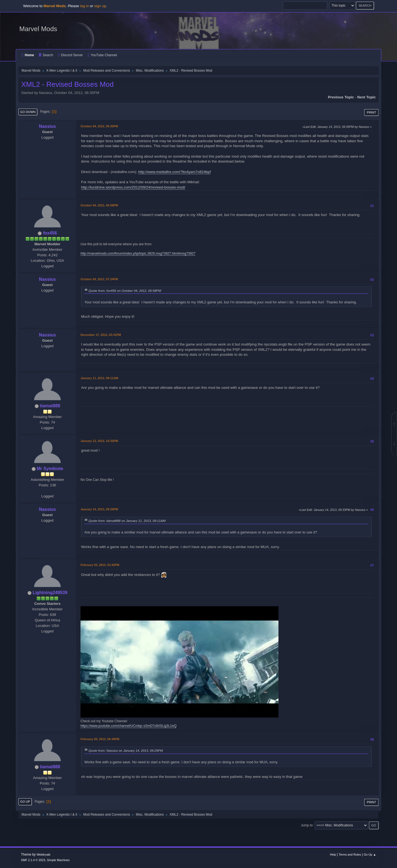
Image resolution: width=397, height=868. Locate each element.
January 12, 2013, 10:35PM (99, 441)
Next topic (367, 97)
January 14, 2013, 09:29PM (99, 509)
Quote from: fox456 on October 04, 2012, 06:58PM (125, 291)
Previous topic (341, 97)
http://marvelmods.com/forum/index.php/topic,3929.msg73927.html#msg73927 (138, 254)
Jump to (307, 825)
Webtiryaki (44, 854)
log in (84, 6)
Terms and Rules (350, 854)
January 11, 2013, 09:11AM (99, 378)
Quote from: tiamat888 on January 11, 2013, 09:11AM (127, 521)
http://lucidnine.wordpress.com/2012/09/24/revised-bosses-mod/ (133, 187)
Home (28, 55)
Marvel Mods (38, 29)
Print (371, 112)
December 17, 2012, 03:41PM (101, 335)
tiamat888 (50, 406)
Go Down (28, 112)
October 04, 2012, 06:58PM (99, 205)
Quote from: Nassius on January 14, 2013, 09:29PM (126, 750)
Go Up (25, 802)
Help (333, 854)
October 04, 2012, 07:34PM (99, 279)
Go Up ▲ (370, 854)
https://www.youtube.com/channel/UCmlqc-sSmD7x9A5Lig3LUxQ (128, 726)
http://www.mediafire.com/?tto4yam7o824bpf (174, 172)
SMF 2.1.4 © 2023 (33, 860)
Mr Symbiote (50, 469)
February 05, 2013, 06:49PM (100, 739)
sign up (100, 6)
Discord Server (70, 55)
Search (46, 55)
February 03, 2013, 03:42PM (100, 565)
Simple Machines (58, 860)
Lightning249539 (50, 593)
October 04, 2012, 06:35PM (99, 126)
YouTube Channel (102, 55)
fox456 (50, 233)
